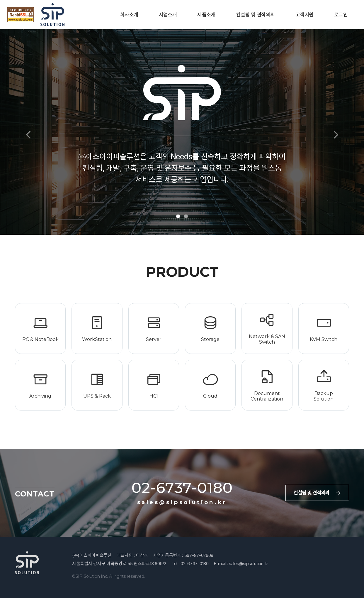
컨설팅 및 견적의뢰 (255, 15)
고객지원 (305, 15)
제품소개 (206, 15)
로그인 (341, 15)
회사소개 (129, 15)
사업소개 (168, 15)
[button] (27, 132)
